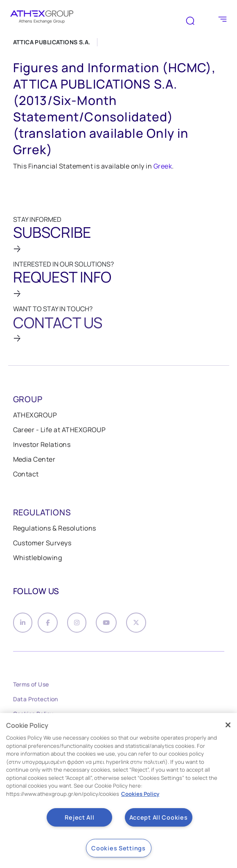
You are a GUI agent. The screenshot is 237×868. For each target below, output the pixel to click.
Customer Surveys (42, 543)
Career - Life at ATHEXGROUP (60, 430)
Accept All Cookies (159, 817)
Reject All (79, 817)
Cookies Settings (118, 848)
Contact (26, 474)
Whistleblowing (38, 558)
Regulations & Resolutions (55, 528)
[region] (118, 791)
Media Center (34, 459)
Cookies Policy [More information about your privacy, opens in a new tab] (140, 794)
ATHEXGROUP (35, 415)
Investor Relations (42, 444)
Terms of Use (31, 686)
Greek (163, 166)
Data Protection (36, 701)
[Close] (228, 725)
